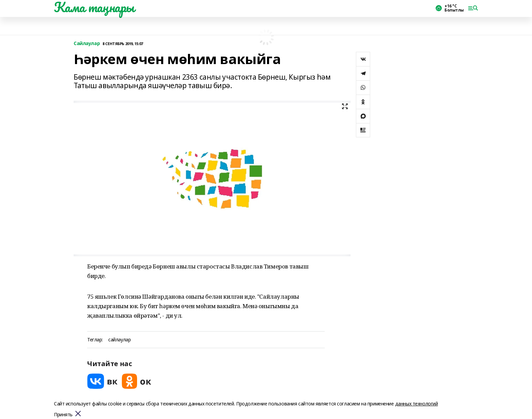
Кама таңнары (94, 7)
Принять (63, 415)
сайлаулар (119, 340)
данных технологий (417, 404)
